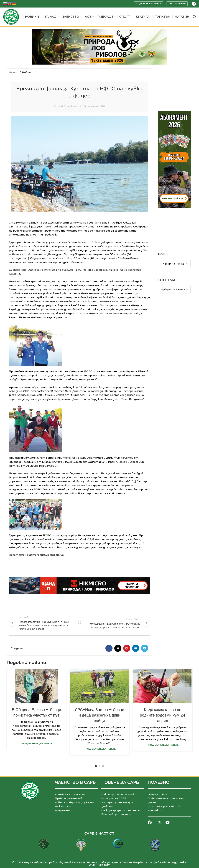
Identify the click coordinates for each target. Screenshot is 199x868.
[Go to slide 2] (99, 766)
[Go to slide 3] (103, 766)
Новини (27, 72)
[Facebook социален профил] (109, 648)
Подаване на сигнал (148, 4)
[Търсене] (195, 17)
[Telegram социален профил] (145, 648)
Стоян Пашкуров (72, 106)
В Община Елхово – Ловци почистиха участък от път (36, 712)
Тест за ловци (177, 4)
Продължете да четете (36, 743)
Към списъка (80, 623)
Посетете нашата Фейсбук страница (36, 555)
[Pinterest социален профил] (127, 648)
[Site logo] (11, 17)
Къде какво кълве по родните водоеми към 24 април (163, 715)
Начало (14, 72)
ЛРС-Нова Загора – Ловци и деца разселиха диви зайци (100, 715)
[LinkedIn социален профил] (136, 648)
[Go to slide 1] (96, 766)
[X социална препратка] (118, 648)
